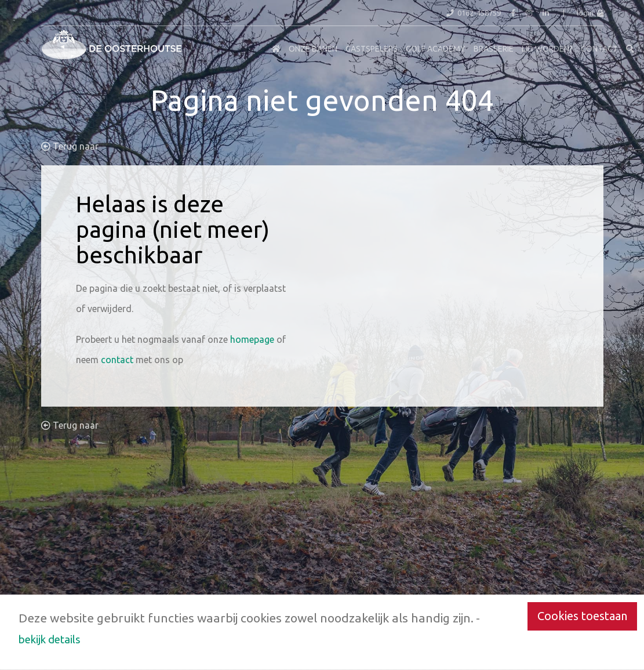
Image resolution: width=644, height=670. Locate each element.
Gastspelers (372, 49)
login (590, 13)
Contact (599, 49)
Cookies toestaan (582, 616)
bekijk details (50, 639)
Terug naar (70, 146)
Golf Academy (436, 49)
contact (117, 360)
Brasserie (494, 49)
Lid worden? (547, 49)
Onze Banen (313, 49)
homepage (252, 339)
